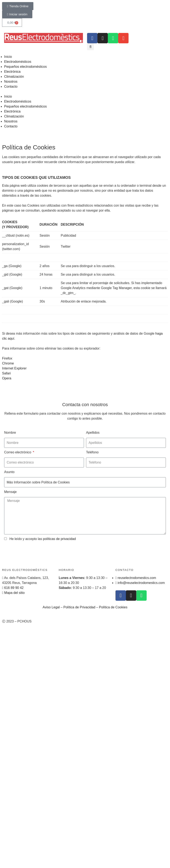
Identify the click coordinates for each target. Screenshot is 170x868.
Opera (7, 378)
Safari (6, 373)
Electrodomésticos (18, 62)
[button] (90, 47)
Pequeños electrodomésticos (25, 67)
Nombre (10, 433)
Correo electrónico (18, 452)
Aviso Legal (51, 607)
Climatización (14, 77)
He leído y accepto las (42, 539)
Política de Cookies (113, 607)
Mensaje (10, 492)
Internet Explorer (14, 368)
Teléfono (92, 452)
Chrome (8, 363)
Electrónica (12, 72)
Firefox (7, 358)
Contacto (11, 87)
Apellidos (93, 433)
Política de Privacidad (79, 607)
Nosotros (11, 82)
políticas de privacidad (59, 539)
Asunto (9, 472)
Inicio (8, 57)
